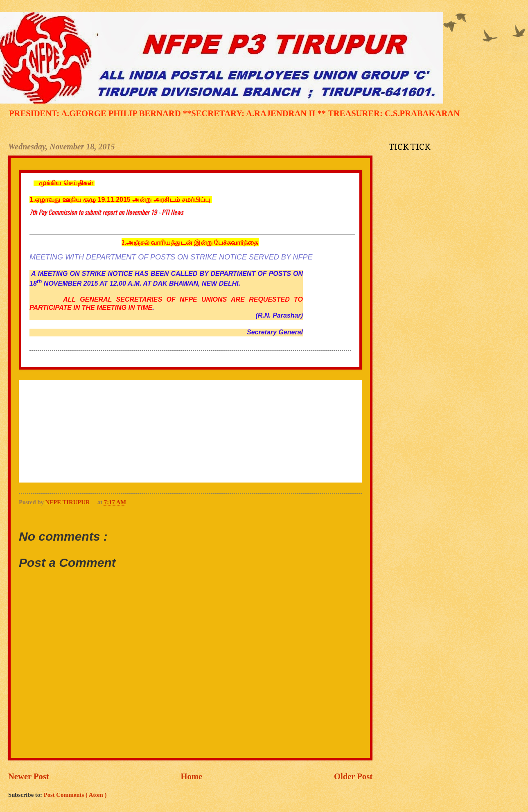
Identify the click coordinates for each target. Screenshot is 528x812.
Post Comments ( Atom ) (75, 795)
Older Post (353, 776)
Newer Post (29, 776)
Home (192, 776)
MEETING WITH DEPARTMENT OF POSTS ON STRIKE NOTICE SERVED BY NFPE (171, 257)
